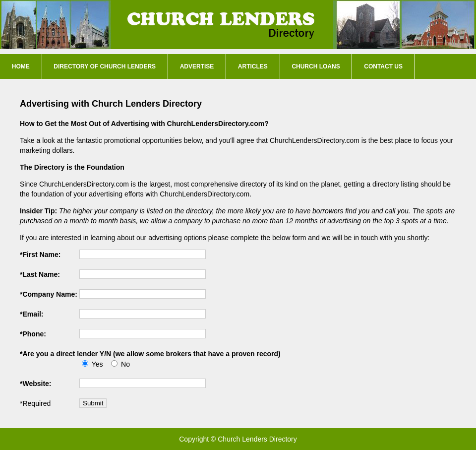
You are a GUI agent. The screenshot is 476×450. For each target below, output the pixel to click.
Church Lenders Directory (257, 439)
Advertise (197, 66)
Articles (253, 66)
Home (21, 66)
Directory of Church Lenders (105, 66)
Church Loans (316, 66)
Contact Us (383, 66)
